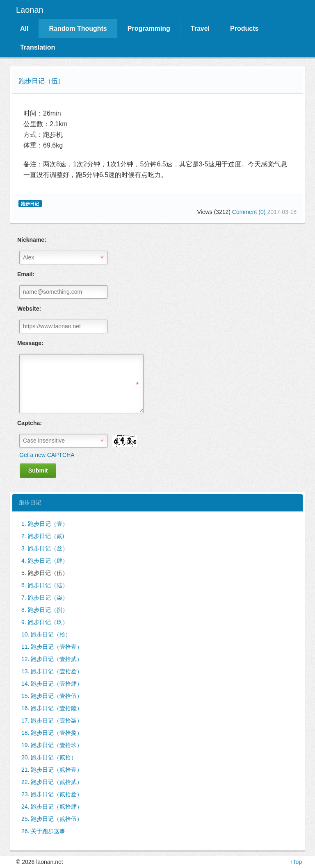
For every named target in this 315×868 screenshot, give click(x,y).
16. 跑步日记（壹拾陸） (52, 708)
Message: (30, 343)
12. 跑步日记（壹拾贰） (52, 659)
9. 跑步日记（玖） (45, 622)
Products (244, 28)
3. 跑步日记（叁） (45, 548)
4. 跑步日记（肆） (45, 561)
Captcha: (30, 423)
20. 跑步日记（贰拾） (49, 757)
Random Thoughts (78, 28)
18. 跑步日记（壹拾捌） (52, 733)
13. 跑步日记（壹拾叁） (52, 671)
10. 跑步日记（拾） (46, 634)
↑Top (296, 862)
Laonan (30, 10)
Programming (149, 28)
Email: (26, 274)
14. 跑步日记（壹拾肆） (52, 684)
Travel (200, 28)
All (24, 28)
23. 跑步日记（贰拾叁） (52, 794)
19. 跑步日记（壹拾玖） (52, 745)
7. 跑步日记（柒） (45, 598)
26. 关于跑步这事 (43, 831)
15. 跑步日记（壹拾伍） (52, 696)
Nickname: (32, 240)
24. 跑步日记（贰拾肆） (52, 807)
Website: (29, 309)
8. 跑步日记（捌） (45, 610)
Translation (38, 47)
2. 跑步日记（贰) (43, 536)
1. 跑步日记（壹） (45, 524)
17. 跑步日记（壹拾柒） (52, 720)
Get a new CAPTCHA (47, 455)
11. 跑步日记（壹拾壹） (52, 647)
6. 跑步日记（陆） (45, 585)
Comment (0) (250, 212)
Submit (38, 470)
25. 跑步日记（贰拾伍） (52, 819)
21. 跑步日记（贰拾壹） (52, 770)
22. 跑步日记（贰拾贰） (52, 782)
